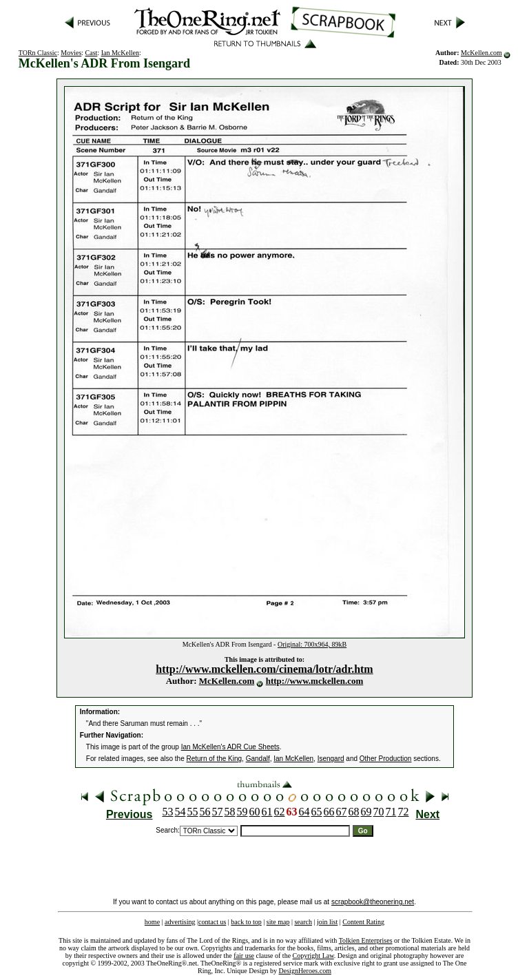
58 (230, 812)
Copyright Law (313, 956)
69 (366, 812)
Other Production (386, 759)
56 (205, 812)
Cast (92, 53)
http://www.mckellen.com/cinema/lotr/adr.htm (264, 669)
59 (242, 812)
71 (391, 812)
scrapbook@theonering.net (373, 902)
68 (354, 812)
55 (193, 812)
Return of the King (215, 759)
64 (304, 812)
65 (317, 812)
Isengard (331, 759)
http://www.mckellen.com (315, 681)
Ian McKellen (120, 53)
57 (218, 812)
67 (342, 812)
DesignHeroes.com (305, 971)
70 (379, 812)
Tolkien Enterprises (366, 940)
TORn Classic (38, 53)
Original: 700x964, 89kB (312, 644)
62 (280, 812)
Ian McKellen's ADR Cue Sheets (230, 747)
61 (267, 812)
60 (255, 812)
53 (168, 812)
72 (404, 812)
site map (278, 922)
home (152, 922)
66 (329, 812)
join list (327, 922)
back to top (246, 922)
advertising (180, 922)
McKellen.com (481, 53)
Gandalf (258, 759)
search (303, 922)
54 (180, 812)
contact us (212, 922)
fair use (244, 956)
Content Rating (363, 922)
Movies (71, 53)
